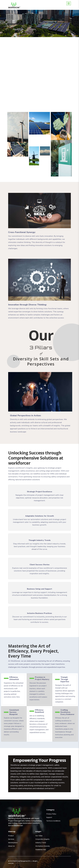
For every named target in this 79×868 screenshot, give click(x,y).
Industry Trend (41, 843)
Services (11, 839)
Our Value (39, 836)
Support (49, 817)
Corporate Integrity (42, 839)
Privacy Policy (51, 814)
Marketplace (13, 843)
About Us (11, 846)
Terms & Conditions (53, 821)
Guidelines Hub (41, 850)
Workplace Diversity (43, 846)
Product (11, 836)
